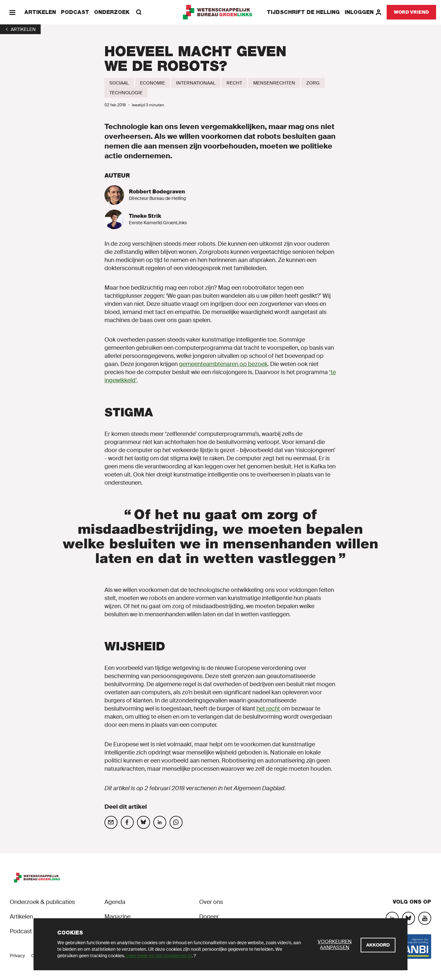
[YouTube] (425, 918)
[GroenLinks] (220, 12)
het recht (268, 709)
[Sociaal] (119, 83)
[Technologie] (126, 93)
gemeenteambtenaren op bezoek (223, 364)
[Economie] (152, 83)
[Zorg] (313, 83)
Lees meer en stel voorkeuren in (159, 956)
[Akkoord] (378, 945)
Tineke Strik (145, 216)
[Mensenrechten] (274, 83)
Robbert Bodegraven (157, 192)
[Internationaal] (196, 83)
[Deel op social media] (111, 822)
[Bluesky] (408, 918)
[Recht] (234, 83)
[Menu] (12, 12)
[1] (20, 29)
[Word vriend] (411, 12)
